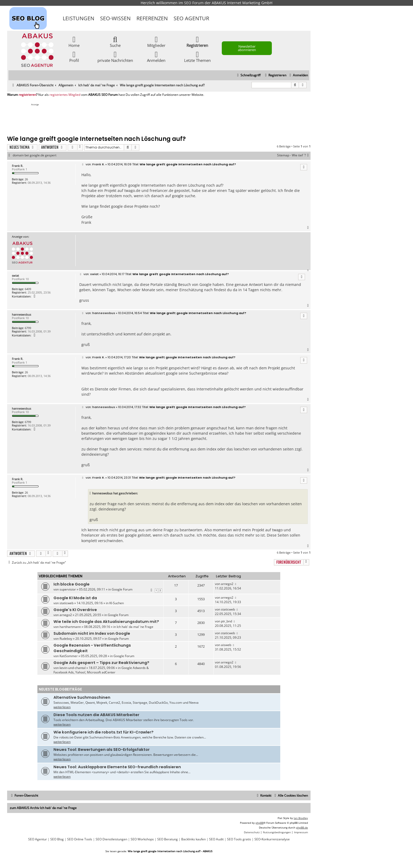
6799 (28, 328)
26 (26, 179)
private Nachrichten (115, 56)
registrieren (27, 95)
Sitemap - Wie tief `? (294, 155)
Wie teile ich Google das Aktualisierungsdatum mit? (106, 622)
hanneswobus (21, 314)
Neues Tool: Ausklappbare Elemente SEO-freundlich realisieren (117, 767)
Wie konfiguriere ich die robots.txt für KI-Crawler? (104, 732)
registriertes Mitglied (65, 95)
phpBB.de (302, 827)
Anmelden (156, 56)
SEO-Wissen (115, 18)
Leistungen (78, 18)
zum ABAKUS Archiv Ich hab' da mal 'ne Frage (43, 808)
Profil (74, 56)
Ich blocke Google (72, 584)
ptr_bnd (227, 621)
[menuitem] (298, 75)
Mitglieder (156, 41)
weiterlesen (62, 707)
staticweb (67, 603)
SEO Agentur (191, 18)
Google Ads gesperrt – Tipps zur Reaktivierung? (101, 663)
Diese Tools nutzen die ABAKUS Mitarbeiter (96, 715)
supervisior (68, 589)
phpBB (259, 823)
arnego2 (227, 584)
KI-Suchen (117, 603)
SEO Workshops (142, 839)
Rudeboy (66, 639)
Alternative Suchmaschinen (82, 697)
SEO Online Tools (80, 839)
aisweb (226, 645)
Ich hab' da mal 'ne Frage (135, 627)
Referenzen (152, 18)
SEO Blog (57, 839)
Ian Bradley (301, 818)
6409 (28, 289)
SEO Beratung (168, 839)
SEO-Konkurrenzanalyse (272, 839)
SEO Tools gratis (239, 839)
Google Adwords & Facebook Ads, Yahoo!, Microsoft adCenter (101, 670)
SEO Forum (194, 3)
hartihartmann (70, 627)
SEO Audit (216, 839)
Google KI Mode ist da (75, 598)
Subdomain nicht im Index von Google (92, 633)
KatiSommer (69, 656)
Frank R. (18, 166)
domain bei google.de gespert (35, 155)
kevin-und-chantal (73, 668)
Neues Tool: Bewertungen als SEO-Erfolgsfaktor (102, 750)
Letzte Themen (197, 56)
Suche (115, 41)
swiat (15, 276)
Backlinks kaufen (193, 839)
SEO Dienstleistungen (111, 839)
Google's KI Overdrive (75, 610)
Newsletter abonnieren (247, 48)
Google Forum (122, 589)
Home (74, 41)
